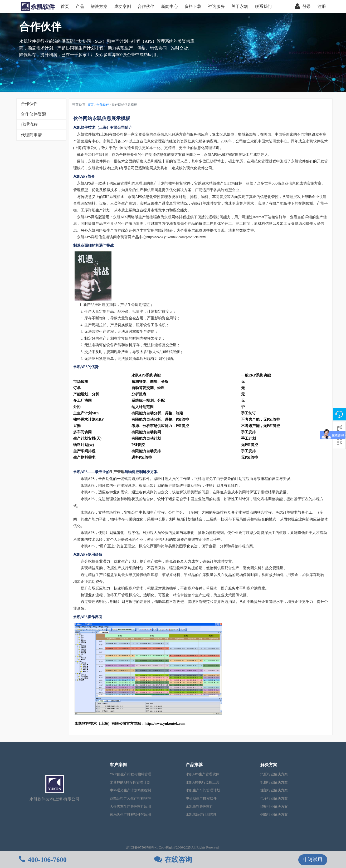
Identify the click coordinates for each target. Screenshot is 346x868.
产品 (80, 6)
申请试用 (313, 860)
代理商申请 (31, 135)
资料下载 (193, 6)
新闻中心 (169, 6)
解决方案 (99, 6)
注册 (322, 6)
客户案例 (118, 765)
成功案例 (123, 6)
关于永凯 (240, 6)
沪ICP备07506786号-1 (142, 847)
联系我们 (263, 6)
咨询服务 (216, 6)
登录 (303, 7)
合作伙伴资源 (33, 114)
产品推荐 (194, 765)
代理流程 (29, 124)
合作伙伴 (146, 6)
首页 (65, 6)
